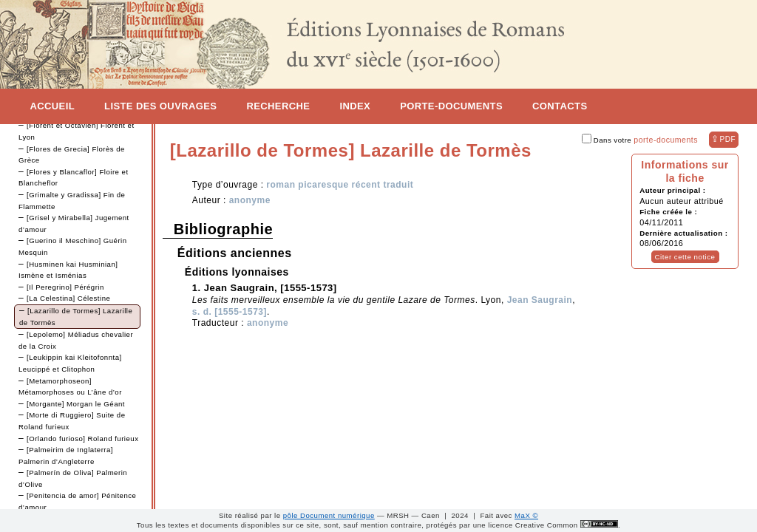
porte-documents (666, 140)
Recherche (278, 106)
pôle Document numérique (329, 515)
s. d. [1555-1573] (230, 312)
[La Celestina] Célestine (68, 298)
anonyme (250, 200)
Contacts (560, 106)
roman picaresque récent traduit (340, 185)
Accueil (52, 106)
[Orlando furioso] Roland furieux (82, 439)
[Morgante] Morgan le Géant (76, 404)
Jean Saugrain (540, 300)
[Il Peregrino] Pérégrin (65, 287)
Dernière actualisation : (683, 233)
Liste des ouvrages (160, 106)
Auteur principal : (672, 190)
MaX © (526, 515)
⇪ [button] (723, 139)
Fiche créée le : (668, 212)
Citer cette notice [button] (685, 257)
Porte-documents (451, 106)
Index (355, 106)
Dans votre (640, 140)
